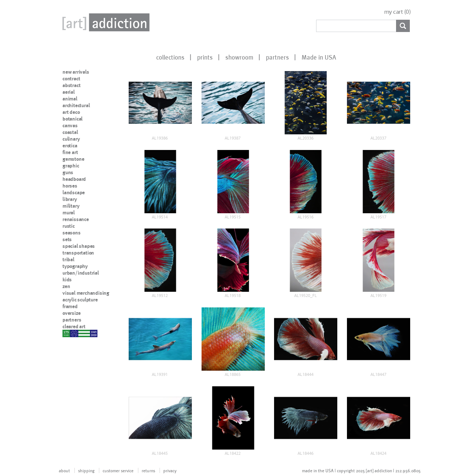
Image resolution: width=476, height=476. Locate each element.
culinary (71, 139)
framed (70, 306)
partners (277, 57)
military (71, 206)
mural (69, 213)
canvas (70, 125)
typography (75, 266)
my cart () (398, 12)
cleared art (74, 326)
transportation (78, 253)
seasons (72, 233)
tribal (68, 259)
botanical (73, 119)
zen (66, 286)
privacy (170, 470)
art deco (71, 112)
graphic (71, 166)
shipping (86, 470)
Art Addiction (104, 22)
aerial (69, 92)
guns (68, 172)
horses (70, 186)
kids (67, 279)
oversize (71, 313)
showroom (239, 57)
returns (148, 470)
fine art (70, 152)
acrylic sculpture (80, 300)
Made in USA (319, 57)
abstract (71, 85)
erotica (70, 146)
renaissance (76, 219)
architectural (76, 105)
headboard (74, 179)
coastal (70, 132)
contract (71, 79)
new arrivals (76, 72)
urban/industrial (81, 273)
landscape (74, 192)
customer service (118, 470)
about (64, 470)
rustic (69, 226)
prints (205, 57)
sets (67, 239)
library (70, 199)
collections (170, 57)
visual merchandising (86, 293)
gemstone (73, 159)
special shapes (79, 246)
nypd (68, 333)
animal (70, 99)
